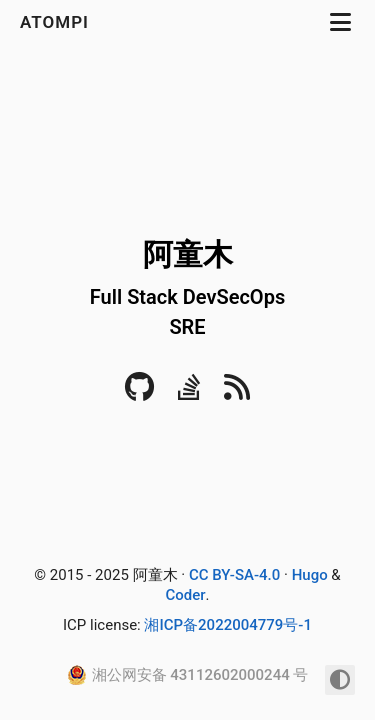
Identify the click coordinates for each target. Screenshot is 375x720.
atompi (57, 22)
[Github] (139, 393)
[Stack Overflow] (189, 393)
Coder (185, 595)
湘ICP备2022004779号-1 (228, 625)
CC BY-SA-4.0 (234, 575)
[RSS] (237, 393)
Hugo (310, 575)
